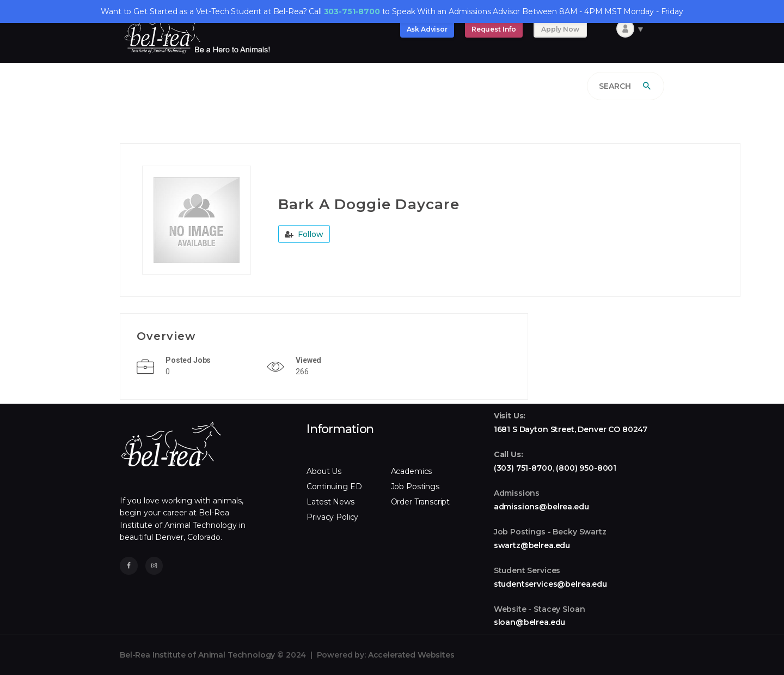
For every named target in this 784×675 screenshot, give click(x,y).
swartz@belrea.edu (532, 545)
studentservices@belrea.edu (550, 584)
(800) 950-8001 (586, 468)
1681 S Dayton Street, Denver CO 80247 (571, 429)
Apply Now (560, 29)
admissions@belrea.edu (541, 507)
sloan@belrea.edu (530, 622)
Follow (304, 234)
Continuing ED (334, 487)
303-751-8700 (352, 11)
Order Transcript (421, 502)
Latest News (330, 502)
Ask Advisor (427, 29)
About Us (324, 471)
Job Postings (415, 487)
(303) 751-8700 (523, 468)
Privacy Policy (332, 517)
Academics (412, 471)
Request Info (494, 29)
